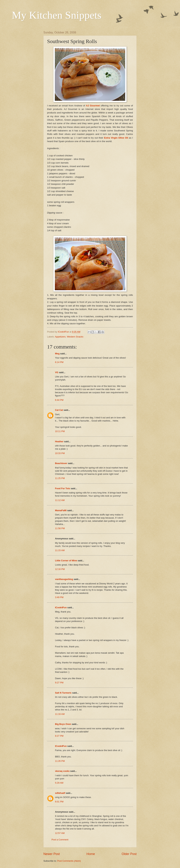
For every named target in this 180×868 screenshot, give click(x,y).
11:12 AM (60, 500)
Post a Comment (60, 840)
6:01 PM (59, 802)
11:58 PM (60, 528)
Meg (57, 354)
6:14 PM (59, 362)
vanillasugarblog (64, 579)
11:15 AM (60, 550)
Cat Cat (59, 410)
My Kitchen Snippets (57, 15)
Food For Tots (63, 488)
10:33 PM (60, 453)
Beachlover (61, 463)
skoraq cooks (62, 771)
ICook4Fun (61, 607)
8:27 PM (59, 736)
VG (57, 372)
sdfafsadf (60, 793)
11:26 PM (60, 761)
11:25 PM (60, 478)
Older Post (129, 854)
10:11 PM (60, 431)
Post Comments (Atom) (69, 861)
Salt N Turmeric (63, 693)
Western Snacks (75, 337)
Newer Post (52, 854)
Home (91, 854)
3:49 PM (59, 597)
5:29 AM (59, 783)
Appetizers (60, 337)
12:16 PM (60, 569)
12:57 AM (60, 833)
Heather (59, 441)
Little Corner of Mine (66, 561)
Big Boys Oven (63, 724)
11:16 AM (60, 714)
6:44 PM (59, 400)
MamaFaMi (61, 510)
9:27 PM (59, 683)
